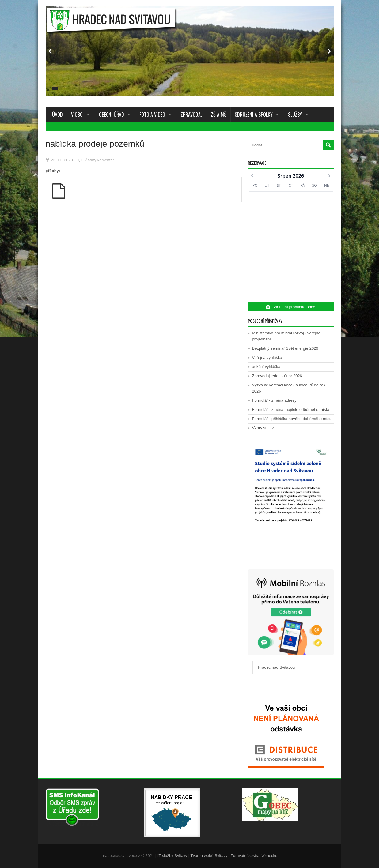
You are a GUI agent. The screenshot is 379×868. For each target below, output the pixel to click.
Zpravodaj (191, 115)
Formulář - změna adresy (274, 400)
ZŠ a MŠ (219, 115)
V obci (77, 115)
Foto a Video (152, 115)
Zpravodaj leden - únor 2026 (277, 376)
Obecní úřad (112, 115)
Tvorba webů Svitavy (209, 856)
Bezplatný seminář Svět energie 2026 (285, 348)
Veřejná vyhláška (267, 357)
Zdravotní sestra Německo (254, 856)
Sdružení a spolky (254, 115)
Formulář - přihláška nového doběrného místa (292, 419)
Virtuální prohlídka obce (290, 307)
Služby (295, 115)
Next (329, 51)
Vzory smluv (263, 428)
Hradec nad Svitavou (277, 667)
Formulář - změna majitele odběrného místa (291, 410)
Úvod (56, 115)
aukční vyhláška (266, 367)
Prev (50, 51)
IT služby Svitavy (172, 856)
